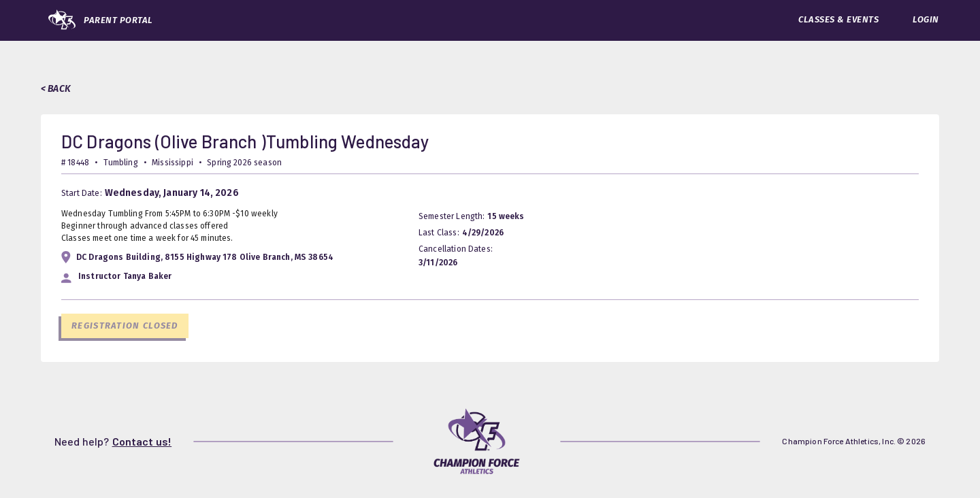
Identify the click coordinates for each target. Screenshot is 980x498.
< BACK (56, 89)
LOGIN (926, 19)
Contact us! (142, 441)
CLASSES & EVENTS (838, 19)
